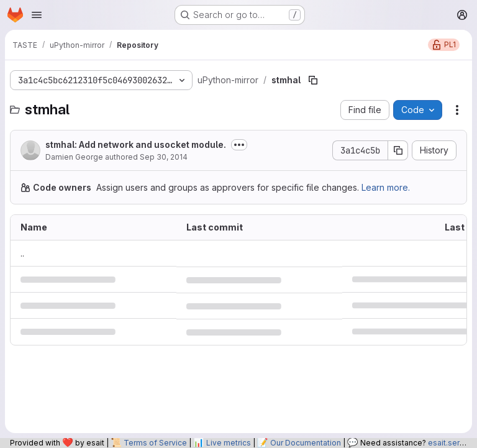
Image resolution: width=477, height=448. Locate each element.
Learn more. (386, 187)
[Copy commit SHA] (398, 150)
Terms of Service (155, 443)
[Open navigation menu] (37, 15)
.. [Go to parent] (22, 253)
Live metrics (229, 443)
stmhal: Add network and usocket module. (136, 144)
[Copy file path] (313, 80)
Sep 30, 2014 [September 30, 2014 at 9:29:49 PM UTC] (164, 157)
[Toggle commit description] (239, 145)
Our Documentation (306, 443)
